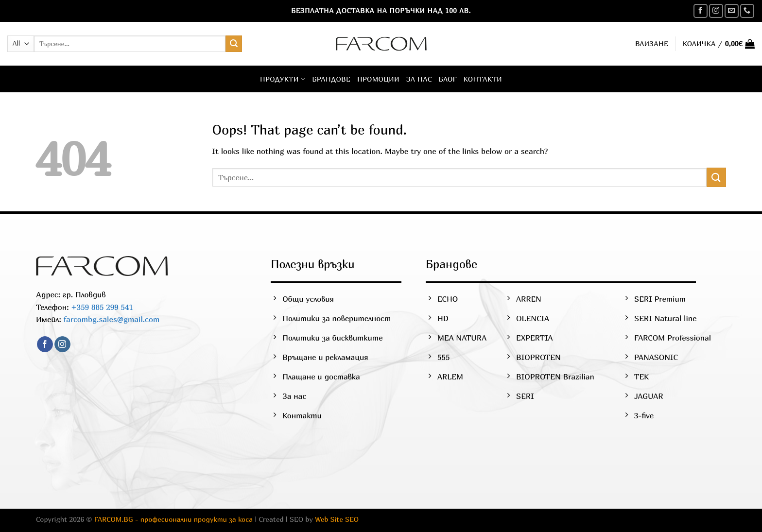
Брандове (331, 79)
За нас (419, 79)
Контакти (483, 79)
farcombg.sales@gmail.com (112, 319)
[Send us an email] (732, 11)
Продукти (283, 79)
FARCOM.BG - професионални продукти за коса (173, 519)
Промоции (378, 79)
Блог (448, 79)
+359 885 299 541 (101, 307)
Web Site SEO (337, 519)
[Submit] (234, 44)
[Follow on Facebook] (701, 11)
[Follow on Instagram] (716, 11)
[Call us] (747, 11)
